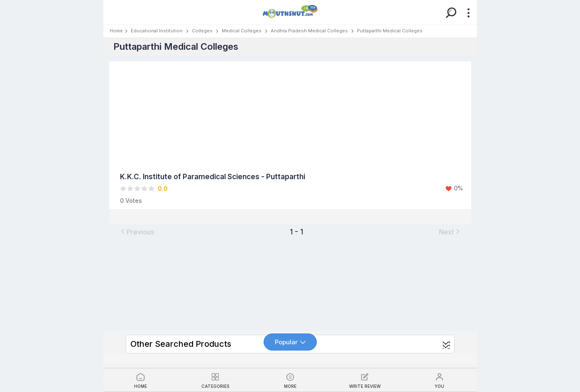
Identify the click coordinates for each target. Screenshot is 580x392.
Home (116, 31)
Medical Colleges (242, 31)
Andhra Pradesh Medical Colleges (309, 31)
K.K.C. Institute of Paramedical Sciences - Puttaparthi (213, 177)
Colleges (202, 31)
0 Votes (131, 201)
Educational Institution (157, 31)
